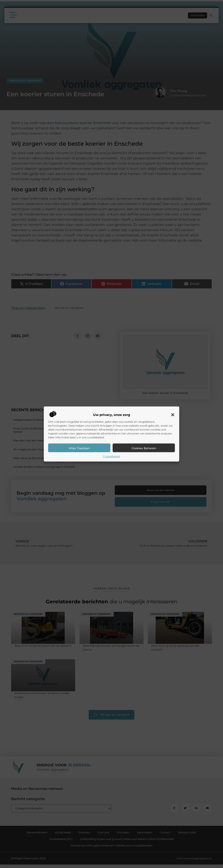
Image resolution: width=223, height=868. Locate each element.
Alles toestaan (79, 448)
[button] (173, 415)
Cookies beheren (144, 448)
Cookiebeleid (111, 456)
